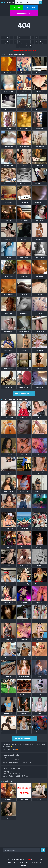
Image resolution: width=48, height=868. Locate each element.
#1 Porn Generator (24, 13)
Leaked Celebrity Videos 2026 (24, 51)
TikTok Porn (31, 8)
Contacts (39, 862)
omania (7, 2)
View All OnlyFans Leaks (24, 738)
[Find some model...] (22, 850)
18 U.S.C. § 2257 (30, 862)
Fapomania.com (19, 860)
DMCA (34, 860)
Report (29, 860)
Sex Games (17, 8)
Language (24, 865)
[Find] (43, 850)
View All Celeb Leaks (24, 394)
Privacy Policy (18, 862)
